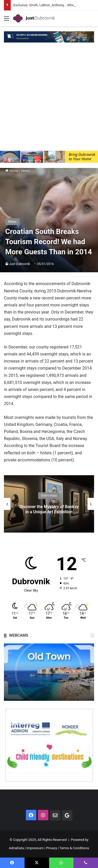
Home (12, 171)
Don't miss (49, 496)
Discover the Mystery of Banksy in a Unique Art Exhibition (49, 509)
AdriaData (16, 848)
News (26, 171)
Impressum (35, 848)
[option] (49, 504)
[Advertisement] (49, 99)
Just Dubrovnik (20, 264)
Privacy (51, 848)
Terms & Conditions (74, 848)
